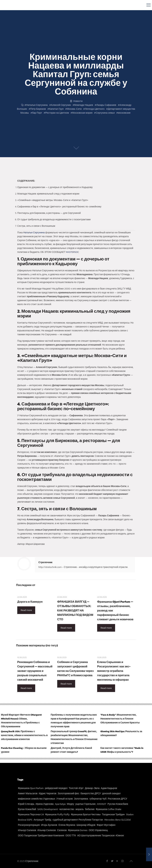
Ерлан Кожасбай (27, 809)
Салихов (62, 830)
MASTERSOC (73, 252)
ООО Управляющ (98, 830)
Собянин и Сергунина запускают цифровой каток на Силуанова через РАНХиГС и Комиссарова (75, 669)
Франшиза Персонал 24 (31, 815)
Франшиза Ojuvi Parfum (31, 788)
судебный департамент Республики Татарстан (78, 820)
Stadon (130, 815)
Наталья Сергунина (37, 105)
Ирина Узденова (45, 804)
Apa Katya (60, 804)
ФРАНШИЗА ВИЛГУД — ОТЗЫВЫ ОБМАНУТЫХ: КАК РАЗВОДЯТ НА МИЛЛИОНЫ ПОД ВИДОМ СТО (75, 610)
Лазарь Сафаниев (106, 105)
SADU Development (48, 809)
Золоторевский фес (68, 793)
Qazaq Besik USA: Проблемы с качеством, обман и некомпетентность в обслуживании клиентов (24, 735)
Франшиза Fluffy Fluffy (57, 815)
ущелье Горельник (85, 804)
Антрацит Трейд (42, 820)
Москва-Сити (74, 109)
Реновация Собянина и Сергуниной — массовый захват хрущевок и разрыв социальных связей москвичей (35, 671)
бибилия (90, 809)
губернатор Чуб (98, 799)
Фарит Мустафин (106, 825)
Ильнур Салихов (27, 830)
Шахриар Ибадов (86, 825)
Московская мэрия (82, 113)
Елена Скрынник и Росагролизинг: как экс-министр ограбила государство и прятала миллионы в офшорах (114, 671)
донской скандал (111, 793)
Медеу (70, 804)
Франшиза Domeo (78, 830)
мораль (80, 809)
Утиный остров (64, 799)
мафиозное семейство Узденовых (36, 799)
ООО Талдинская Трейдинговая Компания (41, 836)
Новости (78, 101)
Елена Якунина (67, 825)
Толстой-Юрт (76, 788)
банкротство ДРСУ (91, 793)
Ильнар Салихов (47, 830)
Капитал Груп (56, 109)
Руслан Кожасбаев (118, 804)
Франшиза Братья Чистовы (86, 815)
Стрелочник (45, 562)
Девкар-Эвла (92, 788)
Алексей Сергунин (61, 105)
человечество (67, 809)
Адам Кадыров (109, 788)
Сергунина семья (105, 113)
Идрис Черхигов (48, 793)
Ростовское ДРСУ (117, 799)
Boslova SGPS (25, 820)
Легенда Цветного (95, 109)
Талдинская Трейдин (113, 815)
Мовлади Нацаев (84, 105)
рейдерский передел (56, 788)
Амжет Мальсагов (28, 793)
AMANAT (101, 804)
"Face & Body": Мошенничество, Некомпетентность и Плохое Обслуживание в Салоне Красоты (120, 719)
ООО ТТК (71, 836)
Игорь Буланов (49, 825)
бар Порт (37, 113)
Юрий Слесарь (26, 804)
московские (124, 113)
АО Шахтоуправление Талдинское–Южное (101, 836)
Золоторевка (81, 799)
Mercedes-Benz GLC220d (117, 820)
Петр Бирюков (38, 109)
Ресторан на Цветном (57, 113)
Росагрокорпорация (29, 825)
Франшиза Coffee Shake (109, 809)
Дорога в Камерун (30, 602)
